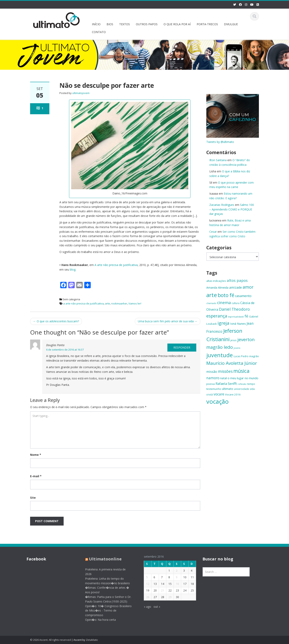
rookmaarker (119, 303)
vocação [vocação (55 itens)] (217, 401)
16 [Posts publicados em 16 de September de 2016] (174, 584)
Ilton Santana (218, 160)
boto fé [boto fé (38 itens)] (226, 295)
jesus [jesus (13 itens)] (234, 340)
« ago (144, 607)
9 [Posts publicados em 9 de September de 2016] (173, 577)
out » (154, 607)
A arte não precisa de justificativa (116, 265)
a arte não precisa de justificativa (83, 303)
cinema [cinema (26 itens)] (224, 303)
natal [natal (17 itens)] (223, 378)
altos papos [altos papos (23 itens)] (237, 280)
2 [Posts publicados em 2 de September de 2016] (173, 571)
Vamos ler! (135, 303)
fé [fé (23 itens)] (246, 316)
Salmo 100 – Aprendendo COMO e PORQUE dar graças (232, 209)
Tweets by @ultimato (220, 142)
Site (33, 498)
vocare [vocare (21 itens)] (219, 394)
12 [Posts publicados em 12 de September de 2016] (144, 584)
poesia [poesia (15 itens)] (211, 384)
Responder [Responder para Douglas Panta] (182, 347)
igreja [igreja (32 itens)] (223, 323)
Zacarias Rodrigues (222, 205)
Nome (36, 455)
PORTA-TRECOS (207, 24)
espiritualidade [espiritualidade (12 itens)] (236, 317)
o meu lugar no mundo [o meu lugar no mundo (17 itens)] (243, 378)
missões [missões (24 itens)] (225, 371)
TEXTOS (125, 24)
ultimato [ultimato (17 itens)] (228, 389)
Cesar (213, 232)
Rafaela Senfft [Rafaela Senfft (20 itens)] (226, 384)
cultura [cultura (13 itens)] (236, 303)
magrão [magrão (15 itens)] (254, 356)
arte (107, 303)
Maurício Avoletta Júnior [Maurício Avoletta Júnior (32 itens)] (232, 363)
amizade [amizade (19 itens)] (236, 287)
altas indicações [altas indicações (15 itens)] (216, 281)
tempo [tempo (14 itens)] (251, 384)
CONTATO (99, 32)
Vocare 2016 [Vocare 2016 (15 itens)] (233, 394)
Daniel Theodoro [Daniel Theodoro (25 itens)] (234, 309)
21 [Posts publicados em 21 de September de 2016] (159, 590)
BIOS (110, 24)
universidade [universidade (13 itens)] (242, 389)
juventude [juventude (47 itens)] (220, 355)
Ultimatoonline (102, 559)
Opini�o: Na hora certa (97, 620)
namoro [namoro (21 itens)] (213, 378)
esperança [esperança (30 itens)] (217, 316)
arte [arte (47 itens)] (212, 295)
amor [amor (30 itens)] (248, 287)
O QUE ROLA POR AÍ (177, 24)
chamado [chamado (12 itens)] (211, 303)
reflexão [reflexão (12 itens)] (242, 384)
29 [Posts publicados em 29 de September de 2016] (167, 597)
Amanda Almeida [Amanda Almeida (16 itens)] (217, 288)
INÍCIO (96, 24)
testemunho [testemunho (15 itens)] (214, 389)
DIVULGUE (231, 24)
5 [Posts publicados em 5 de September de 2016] (144, 577)
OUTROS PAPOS (147, 24)
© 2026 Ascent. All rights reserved (50, 640)
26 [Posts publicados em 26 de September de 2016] (144, 597)
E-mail (36, 476)
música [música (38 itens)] (241, 371)
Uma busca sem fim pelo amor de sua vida (168, 321)
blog (73, 269)
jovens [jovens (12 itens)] (237, 348)
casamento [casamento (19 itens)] (243, 296)
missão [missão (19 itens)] (212, 372)
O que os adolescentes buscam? (56, 321)
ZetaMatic (92, 640)
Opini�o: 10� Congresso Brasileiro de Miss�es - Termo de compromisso (105, 611)
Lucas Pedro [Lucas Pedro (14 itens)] (241, 356)
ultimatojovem (81, 93)
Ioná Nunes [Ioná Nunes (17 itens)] (238, 324)
